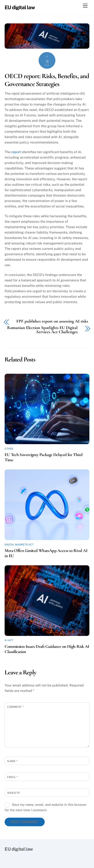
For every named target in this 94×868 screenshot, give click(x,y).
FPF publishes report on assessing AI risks (52, 321)
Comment (15, 707)
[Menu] (85, 6)
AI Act (9, 640)
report (16, 152)
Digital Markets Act (19, 545)
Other (9, 449)
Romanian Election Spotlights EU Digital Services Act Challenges (42, 330)
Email (12, 777)
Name (12, 761)
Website (14, 793)
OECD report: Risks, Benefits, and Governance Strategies (47, 80)
